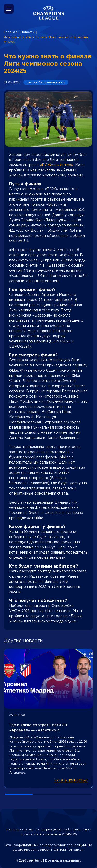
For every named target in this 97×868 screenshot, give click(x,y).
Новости (28, 32)
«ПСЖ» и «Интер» (56, 165)
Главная (10, 32)
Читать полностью (71, 780)
